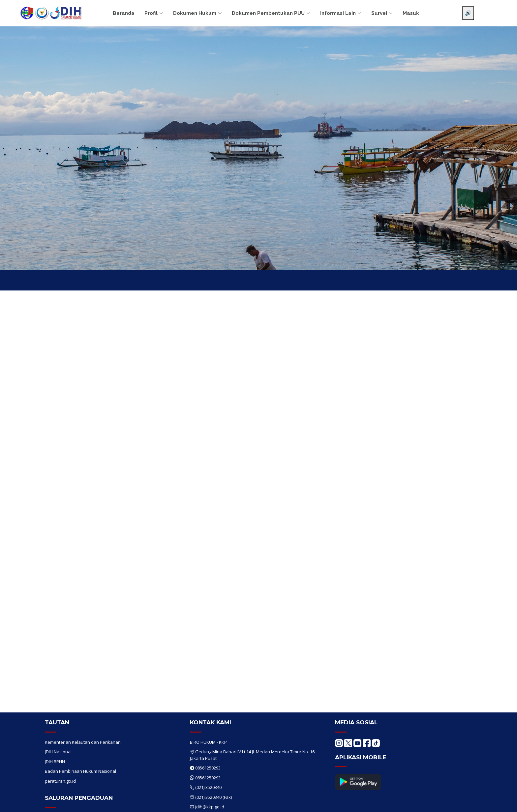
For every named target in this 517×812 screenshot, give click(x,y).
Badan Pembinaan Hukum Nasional (80, 771)
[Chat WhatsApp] (502, 801)
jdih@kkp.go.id (210, 807)
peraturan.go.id (60, 781)
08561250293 (208, 768)
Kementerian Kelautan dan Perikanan (83, 742)
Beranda (124, 13)
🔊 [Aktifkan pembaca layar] (468, 13)
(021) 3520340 (208, 787)
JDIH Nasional (58, 752)
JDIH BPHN (55, 762)
